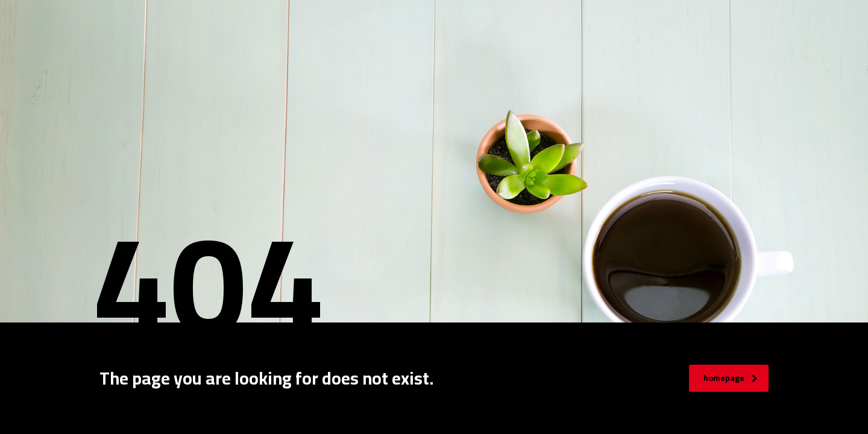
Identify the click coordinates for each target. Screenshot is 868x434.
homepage (731, 378)
